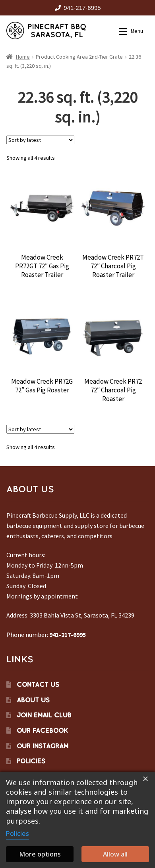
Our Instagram (43, 746)
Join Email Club (44, 715)
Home (23, 57)
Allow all (115, 854)
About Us (33, 700)
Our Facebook (42, 730)
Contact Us (38, 684)
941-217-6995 (76, 8)
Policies (31, 761)
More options (40, 854)
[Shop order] (40, 140)
